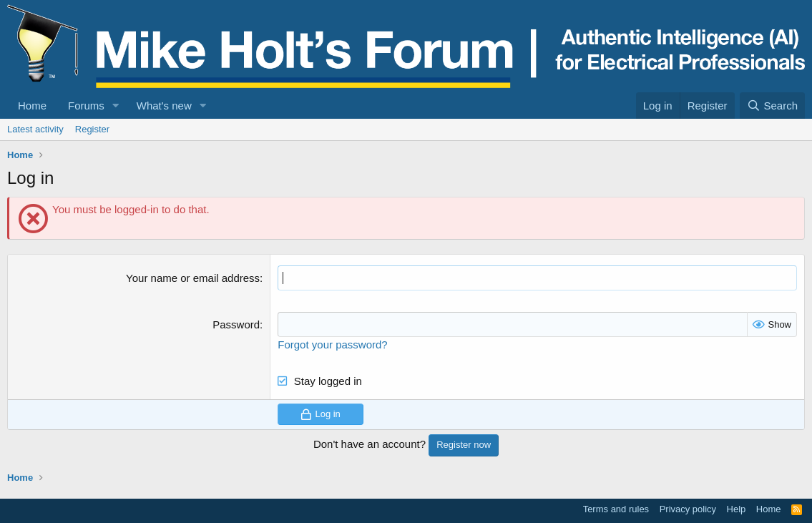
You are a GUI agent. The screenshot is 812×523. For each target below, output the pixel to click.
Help (737, 509)
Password (236, 324)
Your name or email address (193, 278)
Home (32, 106)
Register (92, 129)
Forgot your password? (332, 344)
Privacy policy (688, 509)
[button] (116, 106)
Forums (86, 106)
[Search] (772, 106)
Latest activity (35, 129)
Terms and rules (616, 509)
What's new (164, 106)
